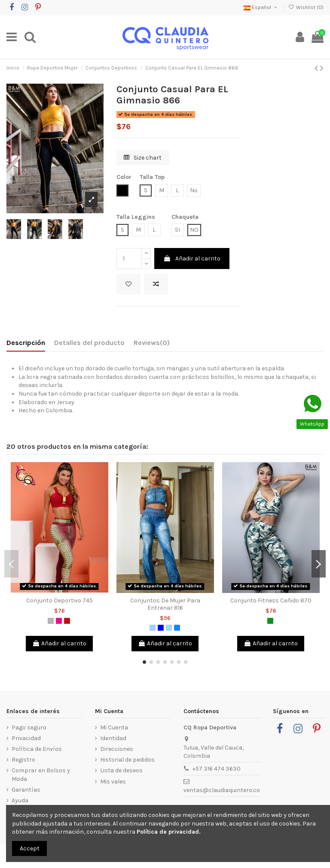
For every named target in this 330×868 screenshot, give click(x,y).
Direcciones (117, 749)
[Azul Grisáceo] (169, 628)
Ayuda (20, 800)
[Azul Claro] (153, 628)
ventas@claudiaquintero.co (222, 790)
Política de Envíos (37, 749)
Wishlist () (306, 7)
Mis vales (113, 782)
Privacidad (26, 738)
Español (261, 7)
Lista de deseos (121, 770)
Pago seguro (29, 727)
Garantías (26, 790)
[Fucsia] (59, 621)
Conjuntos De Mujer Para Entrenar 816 (165, 604)
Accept (30, 848)
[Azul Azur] (177, 628)
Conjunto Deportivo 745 (60, 600)
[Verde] (270, 621)
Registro (23, 760)
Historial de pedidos (127, 760)
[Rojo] (67, 621)
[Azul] (161, 628)
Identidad (113, 738)
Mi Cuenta (114, 727)
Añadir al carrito (192, 259)
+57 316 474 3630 (217, 769)
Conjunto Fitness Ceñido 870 (271, 600)
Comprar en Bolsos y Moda (41, 775)
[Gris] (51, 621)
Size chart (143, 158)
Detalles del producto (89, 343)
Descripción (26, 343)
